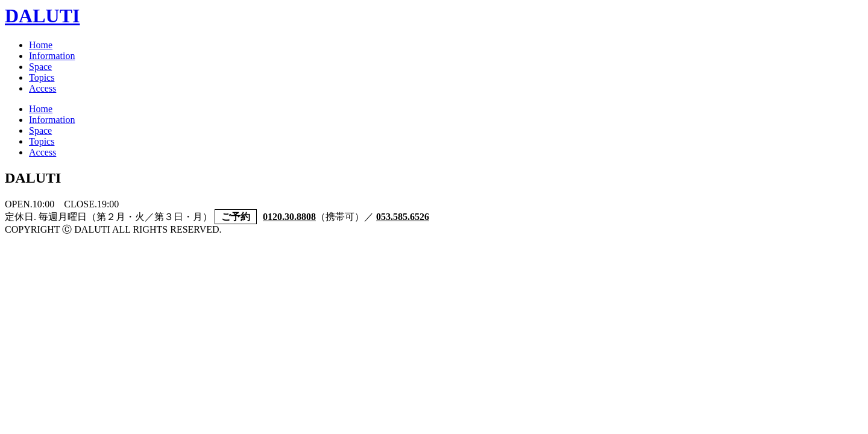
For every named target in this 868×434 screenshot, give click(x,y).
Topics (42, 77)
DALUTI (42, 16)
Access (42, 88)
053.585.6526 (403, 217)
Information (52, 56)
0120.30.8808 (289, 217)
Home (41, 45)
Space (40, 67)
